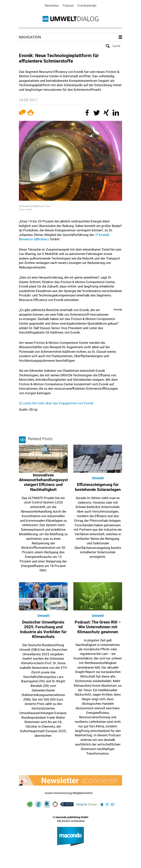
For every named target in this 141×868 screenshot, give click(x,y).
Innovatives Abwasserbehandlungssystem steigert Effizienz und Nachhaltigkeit (46, 482)
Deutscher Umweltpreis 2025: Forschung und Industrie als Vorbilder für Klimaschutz (43, 629)
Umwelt (98, 478)
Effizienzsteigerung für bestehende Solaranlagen (98, 487)
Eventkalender (87, 6)
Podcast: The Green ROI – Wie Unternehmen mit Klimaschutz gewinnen (98, 627)
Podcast (68, 6)
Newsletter (52, 6)
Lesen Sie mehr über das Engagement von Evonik (58, 403)
